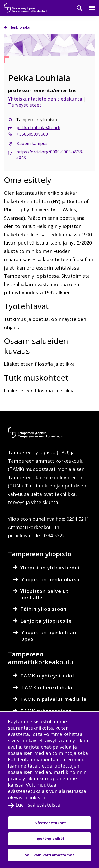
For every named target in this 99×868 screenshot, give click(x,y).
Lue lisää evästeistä (38, 805)
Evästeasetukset (50, 823)
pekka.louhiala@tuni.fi (38, 128)
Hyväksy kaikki (50, 839)
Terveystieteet (25, 105)
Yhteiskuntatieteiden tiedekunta (45, 99)
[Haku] (76, 8)
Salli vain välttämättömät (49, 855)
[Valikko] (89, 8)
